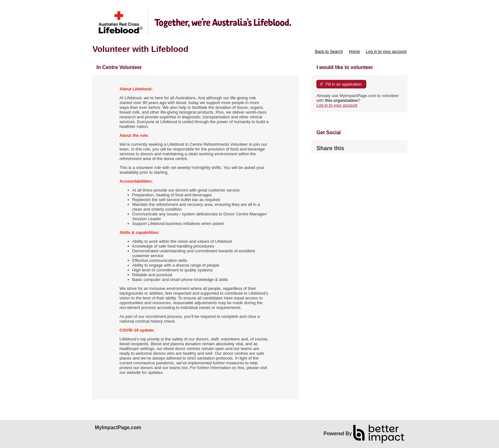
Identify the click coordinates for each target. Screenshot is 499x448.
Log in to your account (386, 51)
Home (354, 51)
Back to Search (329, 51)
